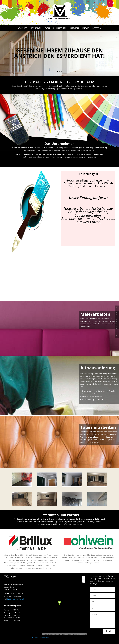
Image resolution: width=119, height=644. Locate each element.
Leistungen (49, 28)
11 (117, 333)
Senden (109, 631)
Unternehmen (35, 28)
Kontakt (86, 28)
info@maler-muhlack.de (16, 599)
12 (117, 335)
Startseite (22, 28)
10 (117, 331)
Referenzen (61, 28)
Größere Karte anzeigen (41, 637)
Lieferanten (74, 28)
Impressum (97, 28)
